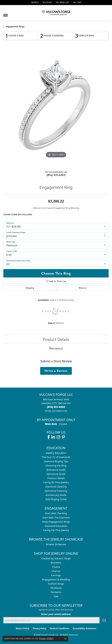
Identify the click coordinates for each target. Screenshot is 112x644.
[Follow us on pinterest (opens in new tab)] (63, 437)
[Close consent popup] (65, 639)
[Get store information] (56, 411)
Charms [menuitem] (56, 571)
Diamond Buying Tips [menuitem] (56, 461)
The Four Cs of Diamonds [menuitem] (56, 457)
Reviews (56, 348)
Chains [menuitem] (56, 567)
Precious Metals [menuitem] (56, 478)
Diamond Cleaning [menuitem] (56, 487)
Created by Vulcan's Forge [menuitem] (56, 558)
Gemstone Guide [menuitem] (56, 474)
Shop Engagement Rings (56, 522)
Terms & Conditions (60, 628)
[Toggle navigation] (6, 14)
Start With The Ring (56, 513)
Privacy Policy (40, 628)
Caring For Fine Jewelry (56, 530)
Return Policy (23, 628)
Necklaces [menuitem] (56, 588)
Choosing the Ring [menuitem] (56, 466)
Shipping (30, 288)
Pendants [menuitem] (56, 592)
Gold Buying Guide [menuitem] (56, 499)
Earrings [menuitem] (56, 575)
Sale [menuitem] (56, 596)
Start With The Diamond (56, 518)
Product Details (56, 339)
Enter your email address (56, 614)
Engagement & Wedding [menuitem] (56, 579)
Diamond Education (56, 526)
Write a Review (56, 371)
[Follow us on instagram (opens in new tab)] (58, 437)
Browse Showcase (56, 544)
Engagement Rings (15, 27)
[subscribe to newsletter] (104, 620)
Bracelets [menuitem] (56, 563)
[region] (56, 108)
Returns (83, 288)
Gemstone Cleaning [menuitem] (56, 491)
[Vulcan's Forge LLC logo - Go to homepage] (56, 12)
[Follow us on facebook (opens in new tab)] (49, 437)
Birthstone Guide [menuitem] (56, 470)
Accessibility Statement (84, 628)
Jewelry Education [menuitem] (56, 453)
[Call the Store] (56, 407)
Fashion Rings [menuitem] (56, 584)
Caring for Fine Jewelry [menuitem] (56, 482)
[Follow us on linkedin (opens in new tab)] (53, 437)
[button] (34, 3)
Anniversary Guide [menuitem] (56, 495)
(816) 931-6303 (56, 175)
